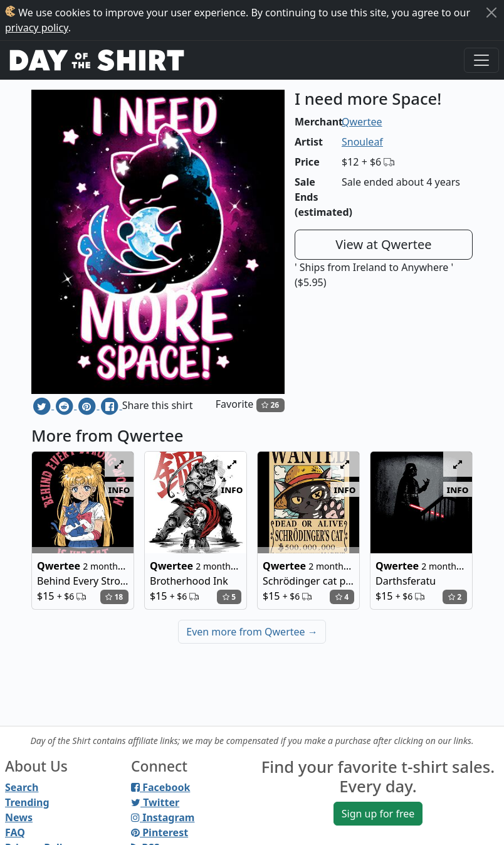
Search (22, 787)
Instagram (163, 817)
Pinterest (160, 832)
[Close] (491, 13)
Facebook (160, 787)
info (119, 489)
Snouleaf (362, 142)
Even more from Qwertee (252, 632)
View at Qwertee (383, 244)
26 (270, 405)
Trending (27, 802)
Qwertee (362, 122)
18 (114, 597)
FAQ (15, 832)
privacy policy (37, 28)
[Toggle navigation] (481, 60)
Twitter (155, 802)
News (19, 817)
